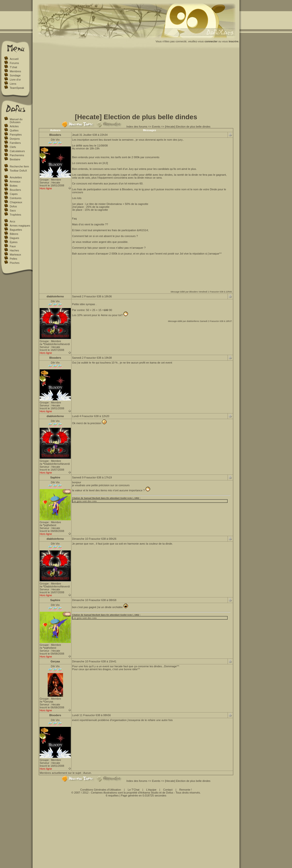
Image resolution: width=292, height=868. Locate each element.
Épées (14, 242)
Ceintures (16, 198)
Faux (13, 246)
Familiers (15, 143)
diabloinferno (55, 296)
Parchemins (17, 155)
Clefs (13, 147)
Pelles (13, 259)
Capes (14, 194)
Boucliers (15, 190)
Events (156, 127)
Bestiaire (15, 159)
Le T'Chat (134, 790)
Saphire (55, 477)
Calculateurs (17, 151)
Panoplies (16, 135)
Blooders (55, 135)
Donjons (15, 139)
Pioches (15, 263)
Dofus (13, 206)
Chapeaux (16, 202)
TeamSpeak (17, 88)
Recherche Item (19, 166)
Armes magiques (20, 226)
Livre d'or (15, 80)
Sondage (15, 75)
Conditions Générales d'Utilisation (101, 790)
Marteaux (15, 255)
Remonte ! (186, 790)
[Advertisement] (136, 82)
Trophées (15, 215)
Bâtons (14, 234)
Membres (15, 71)
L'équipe (151, 790)
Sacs (13, 210)
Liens (13, 84)
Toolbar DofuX (18, 171)
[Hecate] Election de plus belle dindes (188, 127)
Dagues (14, 238)
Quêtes (14, 130)
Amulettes (16, 177)
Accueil (14, 59)
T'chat (13, 67)
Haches (14, 250)
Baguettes (16, 230)
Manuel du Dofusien (16, 121)
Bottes (14, 186)
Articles (14, 126)
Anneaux (15, 182)
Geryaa (55, 661)
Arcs (12, 221)
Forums (14, 63)
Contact (168, 790)
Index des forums (137, 127)
